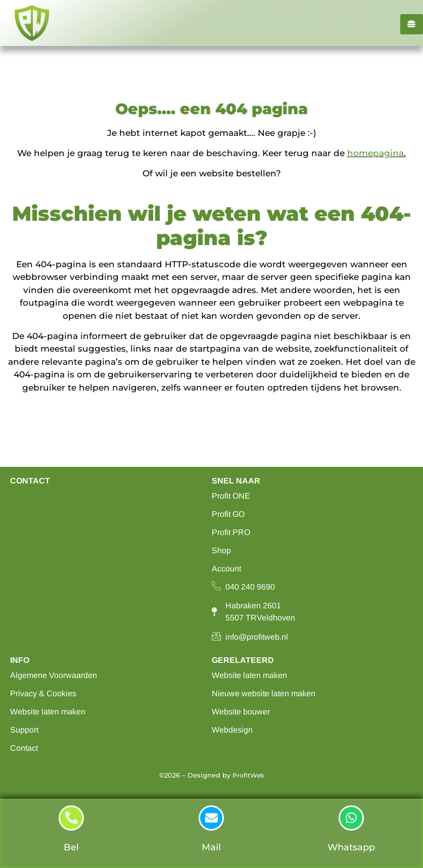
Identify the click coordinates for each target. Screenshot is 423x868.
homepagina (375, 153)
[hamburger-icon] (412, 24)
